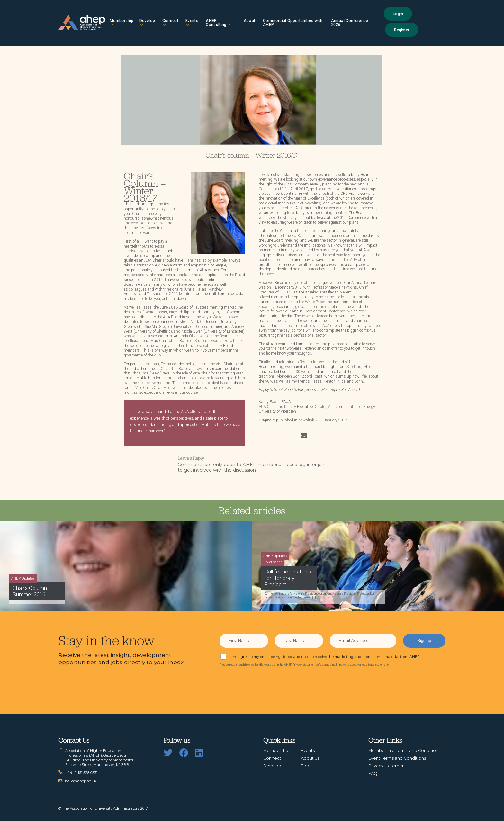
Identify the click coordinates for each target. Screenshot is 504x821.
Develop (147, 22)
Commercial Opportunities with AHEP (293, 23)
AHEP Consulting (218, 23)
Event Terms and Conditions (397, 758)
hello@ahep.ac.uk (81, 781)
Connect (170, 22)
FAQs (374, 774)
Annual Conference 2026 (350, 23)
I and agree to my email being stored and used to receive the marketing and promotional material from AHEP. (324, 657)
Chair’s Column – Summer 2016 (32, 591)
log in (305, 465)
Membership (122, 22)
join (322, 465)
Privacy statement (387, 766)
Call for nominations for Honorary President (288, 578)
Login (398, 14)
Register (402, 30)
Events (192, 22)
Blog (306, 766)
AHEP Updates (23, 578)
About (250, 22)
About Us (310, 758)
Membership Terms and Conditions (404, 750)
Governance (273, 562)
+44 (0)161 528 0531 (81, 773)
